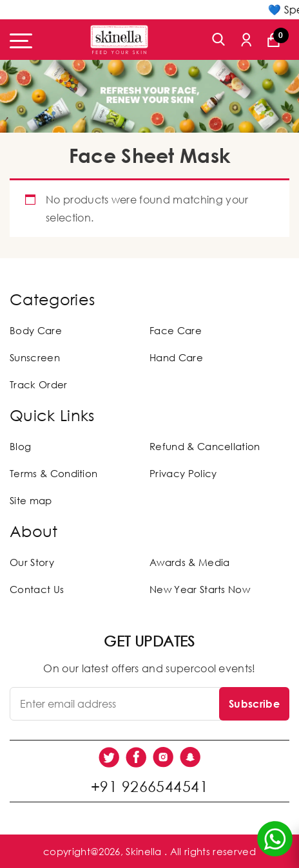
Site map (31, 500)
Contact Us (37, 589)
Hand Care (176, 357)
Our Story (32, 562)
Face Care (176, 330)
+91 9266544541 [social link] (149, 786)
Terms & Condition (53, 473)
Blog (20, 446)
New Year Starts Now (200, 589)
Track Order (39, 384)
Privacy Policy (183, 473)
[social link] (109, 757)
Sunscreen (35, 357)
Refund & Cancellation (205, 446)
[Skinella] (119, 40)
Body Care (36, 330)
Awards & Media (189, 562)
